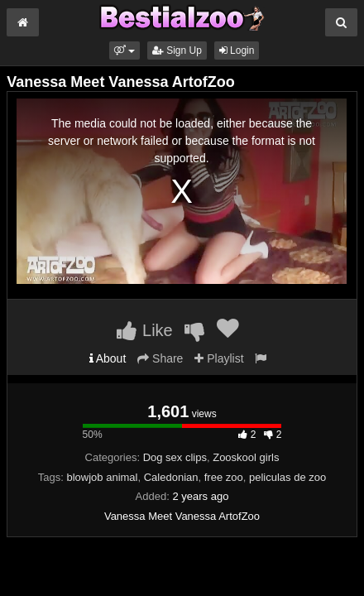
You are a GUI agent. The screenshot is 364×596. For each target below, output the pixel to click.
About (108, 358)
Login (237, 50)
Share (160, 358)
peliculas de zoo (287, 477)
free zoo (224, 477)
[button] (125, 50)
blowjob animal (102, 477)
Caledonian (171, 477)
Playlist (219, 358)
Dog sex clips (175, 457)
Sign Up (177, 50)
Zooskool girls (246, 457)
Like (144, 330)
